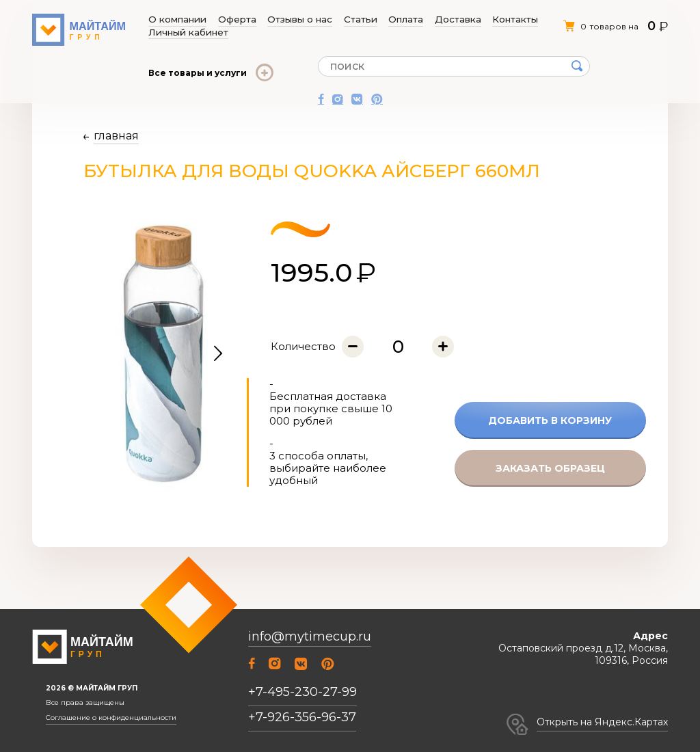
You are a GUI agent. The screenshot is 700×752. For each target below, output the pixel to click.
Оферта (223, 20)
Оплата (356, 20)
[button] (218, 354)
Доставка (395, 20)
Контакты (440, 20)
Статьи (322, 20)
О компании (176, 20)
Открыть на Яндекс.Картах (602, 722)
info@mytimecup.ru (310, 637)
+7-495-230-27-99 (302, 692)
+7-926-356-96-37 (302, 717)
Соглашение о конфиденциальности (111, 718)
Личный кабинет (500, 20)
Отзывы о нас (274, 20)
